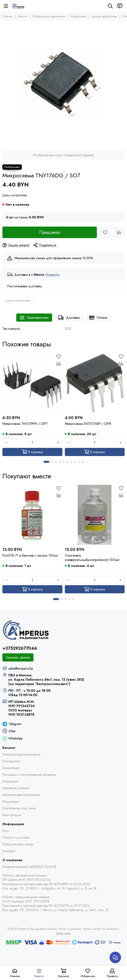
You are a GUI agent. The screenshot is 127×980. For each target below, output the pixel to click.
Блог (6, 831)
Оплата (98, 318)
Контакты (9, 851)
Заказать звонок (18, 657)
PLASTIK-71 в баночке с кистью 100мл (30, 556)
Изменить (52, 275)
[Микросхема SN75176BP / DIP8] (95, 383)
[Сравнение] (119, 232)
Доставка (69, 318)
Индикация (11, 801)
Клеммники (11, 781)
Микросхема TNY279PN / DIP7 (25, 424)
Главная (7, 16)
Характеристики (34, 318)
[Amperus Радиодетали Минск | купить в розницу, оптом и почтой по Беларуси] (18, 6)
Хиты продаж (12, 815)
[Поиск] (110, 6)
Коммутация (11, 768)
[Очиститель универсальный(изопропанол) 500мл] (95, 515)
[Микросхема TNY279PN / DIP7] (32, 383)
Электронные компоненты (49, 16)
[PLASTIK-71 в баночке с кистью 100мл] (32, 515)
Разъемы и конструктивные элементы (29, 775)
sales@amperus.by (21, 668)
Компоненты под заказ (19, 808)
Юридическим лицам (18, 844)
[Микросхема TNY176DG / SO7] (63, 84)
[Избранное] (105, 232)
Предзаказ (50, 232)
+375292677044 (20, 648)
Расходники (11, 761)
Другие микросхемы (104, 16)
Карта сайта (63, 933)
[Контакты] (120, 6)
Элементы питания (16, 788)
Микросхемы (78, 16)
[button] (46, 462)
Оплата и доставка (16, 837)
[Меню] (6, 6)
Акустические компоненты (21, 795)
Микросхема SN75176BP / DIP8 (88, 424)
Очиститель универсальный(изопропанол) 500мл (92, 558)
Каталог (22, 16)
